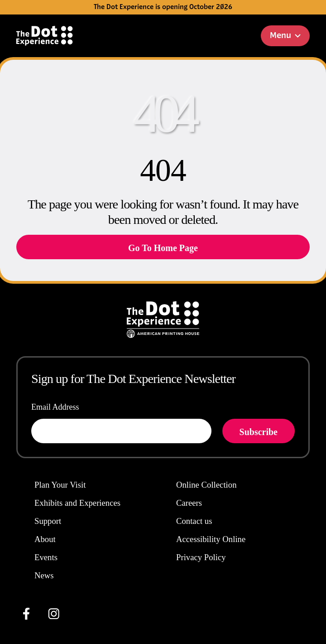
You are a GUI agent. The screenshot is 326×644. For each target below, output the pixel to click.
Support (48, 521)
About (45, 539)
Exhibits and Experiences (77, 503)
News (44, 575)
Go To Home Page (163, 248)
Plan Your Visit (60, 485)
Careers (189, 503)
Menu (285, 36)
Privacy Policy (201, 557)
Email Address (55, 407)
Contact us (194, 521)
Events (46, 557)
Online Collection (206, 485)
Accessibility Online (211, 539)
